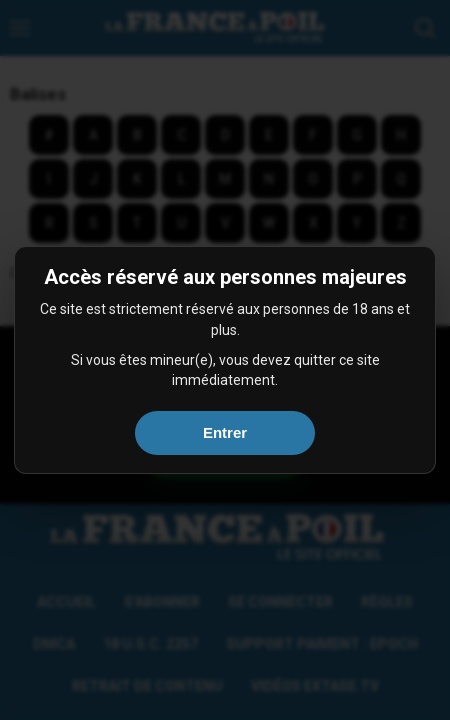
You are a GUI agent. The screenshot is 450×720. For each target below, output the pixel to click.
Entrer (225, 432)
